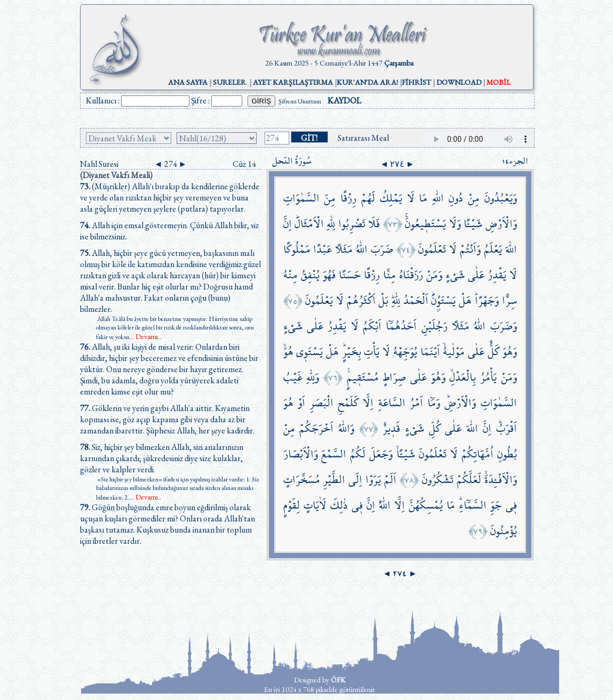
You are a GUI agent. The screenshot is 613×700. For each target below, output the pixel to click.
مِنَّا (389, 275)
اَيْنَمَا (430, 352)
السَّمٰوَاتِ (301, 198)
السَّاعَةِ (392, 403)
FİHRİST (416, 82)
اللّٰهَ (511, 249)
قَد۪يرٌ (391, 428)
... (145, 337)
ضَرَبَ (382, 249)
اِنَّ (288, 224)
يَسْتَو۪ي (309, 352)
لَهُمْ (368, 198)
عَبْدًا (323, 249)
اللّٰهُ (362, 249)
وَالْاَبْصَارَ (301, 454)
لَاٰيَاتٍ (315, 505)
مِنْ (474, 198)
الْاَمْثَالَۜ (309, 224)
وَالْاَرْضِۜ (460, 403)
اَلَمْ (390, 480)
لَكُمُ (358, 454)
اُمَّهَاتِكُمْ (477, 454)
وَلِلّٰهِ (313, 377)
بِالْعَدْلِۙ (463, 377)
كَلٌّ (493, 352)
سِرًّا (509, 300)
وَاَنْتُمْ (470, 249)
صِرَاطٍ (394, 377)
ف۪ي (511, 505)
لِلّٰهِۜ (396, 300)
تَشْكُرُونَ (438, 480)
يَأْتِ (372, 352)
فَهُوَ (329, 275)
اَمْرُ (416, 403)
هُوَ (288, 403)
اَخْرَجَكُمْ (316, 428)
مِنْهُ (290, 275)
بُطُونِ (507, 454)
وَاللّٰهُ (346, 428)
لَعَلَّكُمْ (469, 480)
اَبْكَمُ (372, 326)
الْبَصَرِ (321, 403)
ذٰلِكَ (339, 505)
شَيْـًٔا (473, 224)
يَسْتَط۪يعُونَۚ (425, 224)
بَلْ (383, 300)
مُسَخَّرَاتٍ (302, 480)
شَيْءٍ (455, 275)
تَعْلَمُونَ (432, 249)
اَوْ (301, 403)
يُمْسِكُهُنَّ (426, 505)
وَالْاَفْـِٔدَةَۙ (501, 480)
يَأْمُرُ (488, 377)
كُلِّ (435, 428)
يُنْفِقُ (310, 275)
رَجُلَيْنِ (435, 326)
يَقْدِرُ (497, 275)
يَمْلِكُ (391, 198)
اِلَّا (368, 403)
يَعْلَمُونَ (319, 300)
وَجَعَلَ (381, 454)
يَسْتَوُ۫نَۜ (443, 300)
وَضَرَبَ (504, 326)
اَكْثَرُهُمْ (361, 300)
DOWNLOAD (459, 82)
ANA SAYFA (188, 82)
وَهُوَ (510, 352)
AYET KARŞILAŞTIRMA (293, 82)
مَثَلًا (344, 249)
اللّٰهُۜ (385, 505)
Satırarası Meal (363, 138)
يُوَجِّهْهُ (405, 352)
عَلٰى (476, 275)
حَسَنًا (350, 275)
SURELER (229, 82)
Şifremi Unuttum (300, 101)
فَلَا (374, 224)
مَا (423, 198)
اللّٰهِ (438, 198)
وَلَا (455, 224)
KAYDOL (344, 100)
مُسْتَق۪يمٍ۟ (363, 377)
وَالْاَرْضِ (501, 224)
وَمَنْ (434, 275)
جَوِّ (496, 505)
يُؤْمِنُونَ (504, 531)
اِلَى (355, 480)
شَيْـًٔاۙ (406, 454)
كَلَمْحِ (348, 403)
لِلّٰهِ (331, 224)
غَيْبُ (293, 377)
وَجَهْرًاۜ (487, 300)
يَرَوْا (373, 480)
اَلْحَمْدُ (416, 300)
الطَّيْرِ (334, 480)
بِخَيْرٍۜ (352, 352)
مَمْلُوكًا (297, 249)
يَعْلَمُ (493, 249)
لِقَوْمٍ (292, 505)
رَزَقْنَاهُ (411, 275)
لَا (411, 198)
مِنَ (330, 198)
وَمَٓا (434, 403)
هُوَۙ (288, 352)
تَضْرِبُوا (352, 224)
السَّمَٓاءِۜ (473, 505)
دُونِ (456, 198)
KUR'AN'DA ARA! (367, 82)
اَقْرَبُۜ (507, 428)
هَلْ (465, 300)
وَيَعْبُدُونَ (501, 198)
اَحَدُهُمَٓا (401, 326)
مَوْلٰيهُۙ (454, 352)
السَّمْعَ (334, 454)
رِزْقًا (348, 198)
